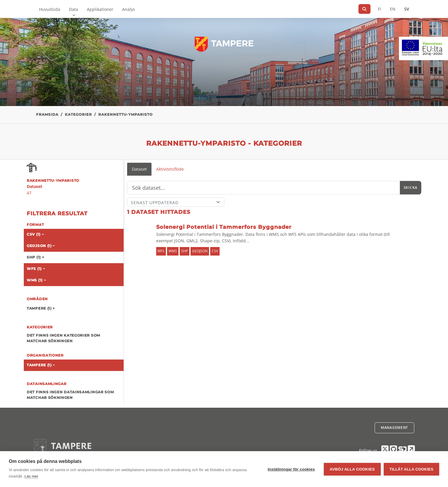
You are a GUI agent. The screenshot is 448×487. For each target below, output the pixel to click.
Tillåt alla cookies (411, 469)
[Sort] (176, 202)
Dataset (139, 169)
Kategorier (78, 114)
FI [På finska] (379, 9)
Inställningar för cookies (291, 469)
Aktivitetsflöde (170, 169)
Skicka (411, 188)
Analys (129, 9)
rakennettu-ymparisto (126, 114)
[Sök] (364, 9)
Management (394, 428)
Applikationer (100, 9)
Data (74, 9)
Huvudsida (50, 9)
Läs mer (31, 476)
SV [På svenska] (407, 9)
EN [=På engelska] (393, 9)
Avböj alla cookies (352, 469)
